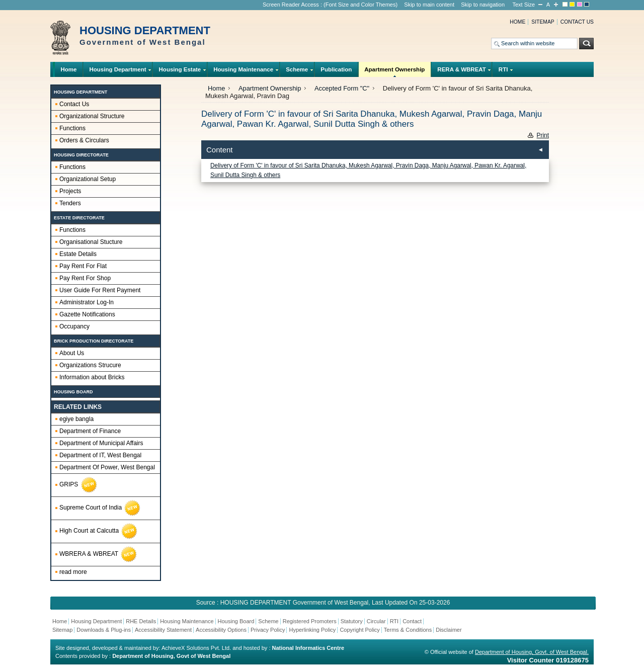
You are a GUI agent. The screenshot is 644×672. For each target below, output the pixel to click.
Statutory (352, 621)
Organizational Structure (92, 116)
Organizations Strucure (90, 365)
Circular (376, 621)
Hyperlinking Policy (312, 630)
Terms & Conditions (408, 630)
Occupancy (74, 326)
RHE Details (141, 621)
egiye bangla (76, 419)
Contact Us (74, 104)
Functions (72, 128)
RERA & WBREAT (462, 72)
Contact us (577, 22)
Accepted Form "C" (342, 88)
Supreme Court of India (100, 508)
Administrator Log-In (87, 302)
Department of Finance (90, 431)
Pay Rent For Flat (83, 266)
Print (543, 135)
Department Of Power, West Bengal (107, 467)
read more (73, 572)
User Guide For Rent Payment (100, 290)
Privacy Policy (268, 630)
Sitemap (543, 22)
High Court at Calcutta (99, 531)
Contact (412, 621)
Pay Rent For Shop (85, 278)
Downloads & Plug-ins (104, 630)
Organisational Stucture (91, 242)
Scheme (297, 72)
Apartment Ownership (395, 72)
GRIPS (79, 485)
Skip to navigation (483, 5)
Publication (336, 69)
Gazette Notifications (87, 314)
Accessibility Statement (163, 630)
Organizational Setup (88, 179)
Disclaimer (449, 630)
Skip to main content (429, 5)
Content (220, 150)
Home (517, 22)
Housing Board (236, 621)
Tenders (70, 203)
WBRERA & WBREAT (99, 554)
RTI (503, 72)
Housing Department (118, 72)
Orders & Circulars (84, 140)
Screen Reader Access (291, 5)
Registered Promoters (310, 621)
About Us (72, 353)
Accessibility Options (221, 630)
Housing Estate (180, 72)
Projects (70, 191)
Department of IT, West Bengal (100, 455)
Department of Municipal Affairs (101, 443)
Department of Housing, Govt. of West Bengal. (532, 652)
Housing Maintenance (244, 72)
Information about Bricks (92, 377)
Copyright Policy (359, 630)
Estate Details (78, 254)
